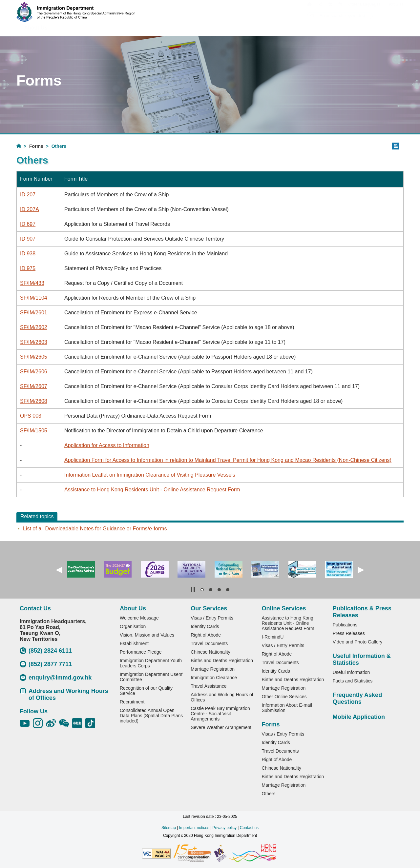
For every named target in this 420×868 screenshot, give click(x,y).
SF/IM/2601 (34, 313)
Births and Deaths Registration (222, 661)
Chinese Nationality (210, 652)
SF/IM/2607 (34, 386)
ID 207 (28, 195)
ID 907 (28, 239)
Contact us (249, 828)
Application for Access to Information (107, 445)
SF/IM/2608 (34, 401)
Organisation (133, 626)
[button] (59, 570)
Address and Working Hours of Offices (64, 694)
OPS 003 (31, 416)
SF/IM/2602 (34, 327)
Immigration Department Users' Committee (151, 677)
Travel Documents (209, 643)
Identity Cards (205, 626)
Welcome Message (139, 618)
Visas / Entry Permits (212, 618)
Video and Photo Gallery (358, 642)
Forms (36, 146)
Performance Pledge (141, 652)
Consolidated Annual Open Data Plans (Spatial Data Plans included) (151, 716)
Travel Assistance (209, 686)
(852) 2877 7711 (46, 664)
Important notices (194, 828)
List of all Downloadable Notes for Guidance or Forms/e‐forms (95, 529)
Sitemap (169, 828)
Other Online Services (284, 697)
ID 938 (28, 254)
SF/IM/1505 (34, 431)
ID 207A (30, 209)
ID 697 (28, 224)
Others (269, 794)
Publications (345, 625)
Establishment (134, 643)
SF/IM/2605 (34, 357)
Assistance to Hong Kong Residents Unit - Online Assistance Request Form (152, 490)
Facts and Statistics (353, 681)
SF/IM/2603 (34, 342)
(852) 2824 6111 (46, 651)
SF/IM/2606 (34, 372)
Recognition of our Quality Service (146, 691)
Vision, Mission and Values (147, 635)
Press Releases (349, 633)
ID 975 (28, 268)
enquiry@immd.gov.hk (56, 678)
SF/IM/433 (32, 283)
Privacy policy (225, 828)
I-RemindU (273, 637)
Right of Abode (206, 635)
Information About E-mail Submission (287, 708)
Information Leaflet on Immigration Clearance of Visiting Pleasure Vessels (150, 475)
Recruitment (132, 702)
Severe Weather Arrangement (221, 727)
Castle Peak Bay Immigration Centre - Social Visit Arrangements (220, 714)
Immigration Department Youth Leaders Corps (151, 663)
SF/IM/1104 (34, 298)
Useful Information (351, 672)
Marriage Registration (213, 669)
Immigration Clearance (214, 678)
